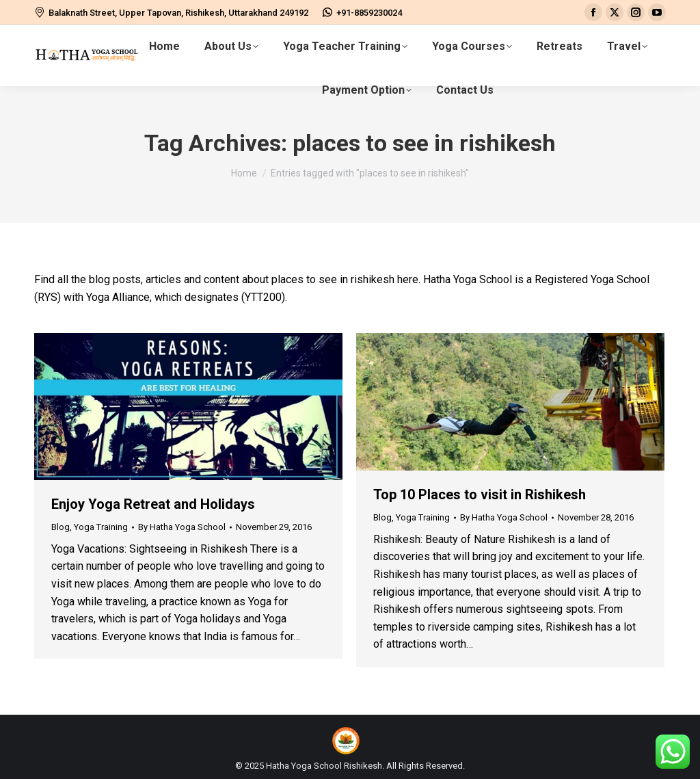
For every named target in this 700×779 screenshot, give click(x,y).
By (182, 527)
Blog (60, 527)
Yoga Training (101, 527)
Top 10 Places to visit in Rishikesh (480, 494)
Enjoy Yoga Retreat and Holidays (153, 504)
